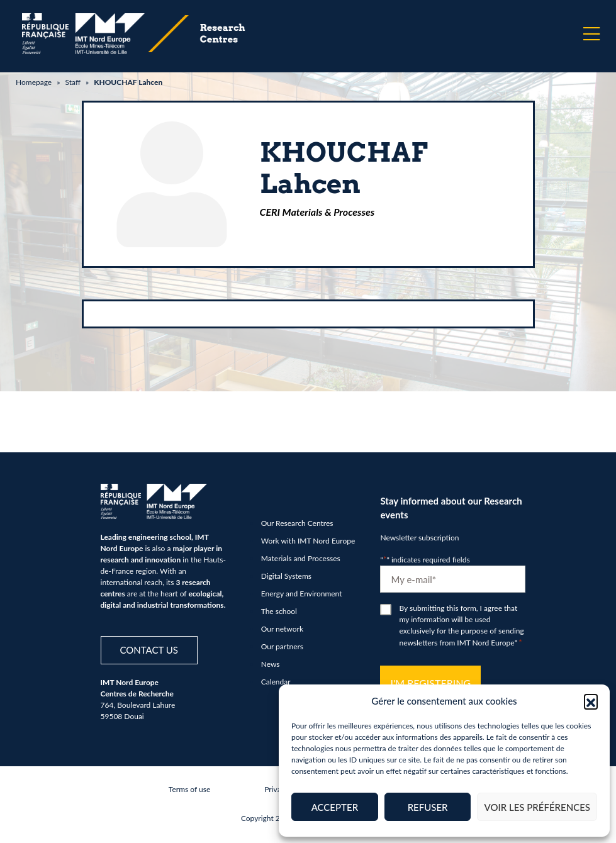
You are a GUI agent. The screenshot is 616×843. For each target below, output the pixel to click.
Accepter (335, 807)
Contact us (149, 650)
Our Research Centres (297, 523)
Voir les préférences (537, 807)
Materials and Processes (301, 558)
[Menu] (591, 34)
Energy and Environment (302, 594)
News (271, 664)
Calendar (276, 682)
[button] (591, 701)
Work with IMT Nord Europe (308, 541)
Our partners (282, 646)
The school (279, 611)
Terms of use (189, 789)
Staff (72, 82)
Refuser (428, 807)
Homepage (34, 82)
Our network (282, 629)
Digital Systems (286, 576)
